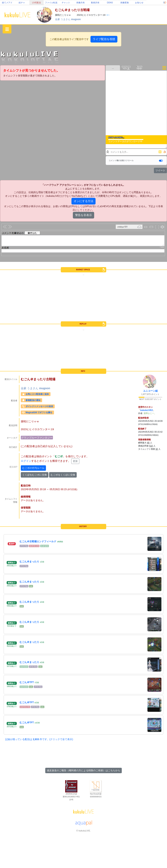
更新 (75, 461)
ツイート (160, 170)
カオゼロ (45, 546)
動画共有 (95, 3)
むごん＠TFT (27, 682)
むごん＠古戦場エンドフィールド (38, 541)
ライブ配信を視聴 (104, 39)
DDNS (110, 3)
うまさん (66, 19)
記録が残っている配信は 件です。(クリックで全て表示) (39, 739)
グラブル (24, 546)
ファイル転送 (51, 3)
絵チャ (22, 3)
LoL (31, 586)
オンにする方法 (83, 201)
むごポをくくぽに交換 (63, 475)
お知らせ (139, 3)
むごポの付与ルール (33, 468)
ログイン (26, 461)
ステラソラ (34, 546)
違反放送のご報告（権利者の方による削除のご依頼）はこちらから (83, 770)
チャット (66, 3)
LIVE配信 (37, 3)
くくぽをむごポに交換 (35, 475)
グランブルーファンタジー (37, 438)
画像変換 (125, 3)
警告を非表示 (83, 215)
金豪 (58, 19)
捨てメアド (7, 3)
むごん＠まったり (29, 562)
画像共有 (81, 3)
